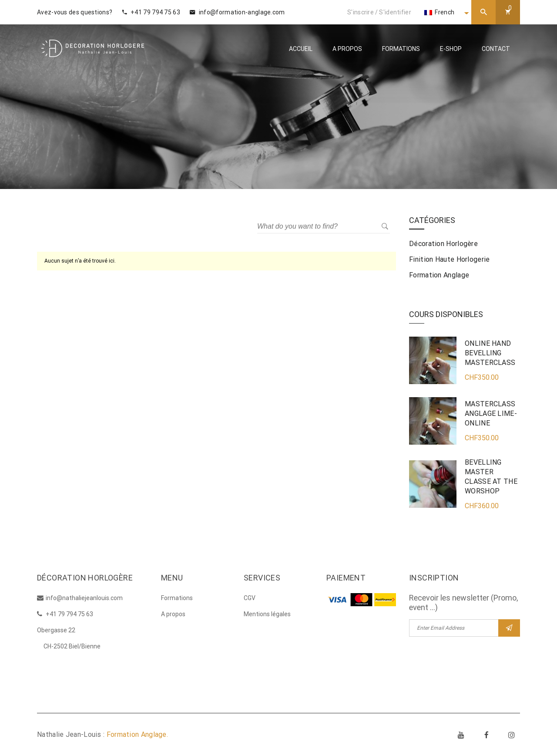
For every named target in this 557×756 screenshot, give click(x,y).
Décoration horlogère (443, 244)
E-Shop (451, 49)
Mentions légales (267, 614)
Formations (401, 49)
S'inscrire (361, 12)
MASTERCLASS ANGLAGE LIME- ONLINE (491, 413)
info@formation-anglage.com (237, 12)
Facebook (487, 735)
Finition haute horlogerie (450, 259)
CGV (250, 598)
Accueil (301, 49)
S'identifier (395, 12)
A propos (347, 49)
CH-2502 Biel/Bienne (72, 646)
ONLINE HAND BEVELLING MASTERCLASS (490, 353)
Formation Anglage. (137, 734)
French (439, 12)
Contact (496, 49)
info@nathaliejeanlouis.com (84, 598)
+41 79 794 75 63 (151, 12)
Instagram (512, 735)
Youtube (461, 735)
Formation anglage (439, 275)
